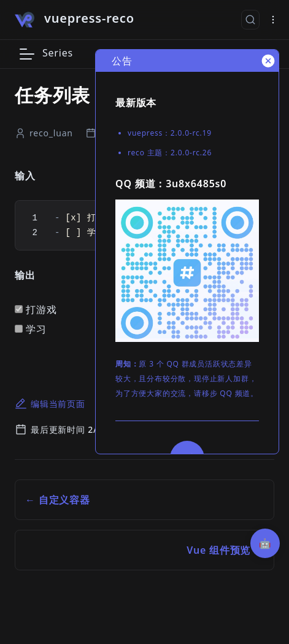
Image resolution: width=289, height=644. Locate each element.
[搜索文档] (250, 20)
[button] (27, 54)
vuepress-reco (89, 18)
